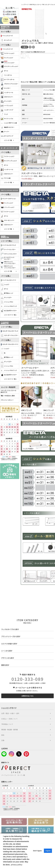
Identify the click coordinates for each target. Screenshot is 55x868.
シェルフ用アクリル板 (9, 123)
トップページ (25, 5)
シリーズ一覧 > (9, 140)
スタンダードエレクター (9, 336)
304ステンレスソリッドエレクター (8, 267)
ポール (4, 71)
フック (4, 114)
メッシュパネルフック (9, 306)
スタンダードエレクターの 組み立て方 (8, 391)
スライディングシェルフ (9, 67)
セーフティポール (8, 80)
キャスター (6, 88)
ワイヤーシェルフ (8, 54)
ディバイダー (6, 101)
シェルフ (5, 285)
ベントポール (6, 75)
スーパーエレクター (8, 250)
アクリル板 (6, 178)
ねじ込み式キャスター (9, 311)
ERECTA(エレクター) (35, 5)
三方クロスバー (7, 97)
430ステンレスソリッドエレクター (8, 263)
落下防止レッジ (7, 293)
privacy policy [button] (17, 865)
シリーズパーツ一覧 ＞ (11, 315)
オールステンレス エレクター (8, 258)
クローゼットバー (8, 220)
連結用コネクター (8, 127)
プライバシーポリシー (7, 400)
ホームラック (6, 40)
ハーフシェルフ (7, 106)
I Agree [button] (48, 851)
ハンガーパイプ (7, 110)
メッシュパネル (7, 302)
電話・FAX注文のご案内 (8, 396)
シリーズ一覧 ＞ (10, 271)
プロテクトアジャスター (9, 84)
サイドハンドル (7, 119)
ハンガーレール (7, 93)
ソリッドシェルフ (8, 207)
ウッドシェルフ (7, 58)
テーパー (5, 132)
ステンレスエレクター (9, 254)
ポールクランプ (7, 136)
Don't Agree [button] (37, 851)
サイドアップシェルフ (9, 161)
